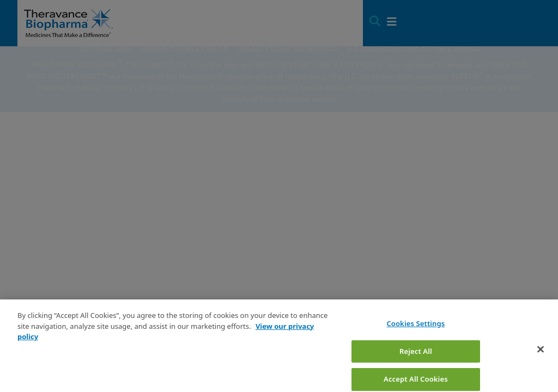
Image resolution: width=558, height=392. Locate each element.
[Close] (541, 362)
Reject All (416, 363)
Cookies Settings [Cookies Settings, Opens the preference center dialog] (416, 336)
